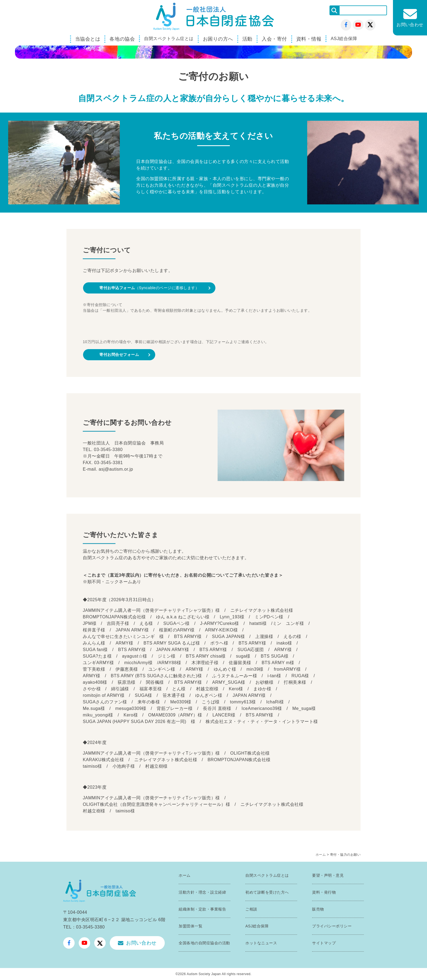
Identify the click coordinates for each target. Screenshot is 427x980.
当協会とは (88, 39)
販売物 (318, 909)
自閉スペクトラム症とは (169, 39)
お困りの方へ (218, 39)
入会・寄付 (274, 39)
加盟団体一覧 (190, 926)
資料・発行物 (324, 892)
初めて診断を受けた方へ (267, 892)
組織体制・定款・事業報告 (202, 909)
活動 (247, 39)
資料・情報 (309, 39)
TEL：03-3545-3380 (84, 927)
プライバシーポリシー (332, 926)
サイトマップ (324, 943)
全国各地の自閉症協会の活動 (204, 943)
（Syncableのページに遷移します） (149, 288)
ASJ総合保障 (344, 39)
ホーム (321, 855)
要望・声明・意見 (328, 875)
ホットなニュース (261, 943)
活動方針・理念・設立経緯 (202, 892)
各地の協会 (122, 39)
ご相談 (251, 909)
